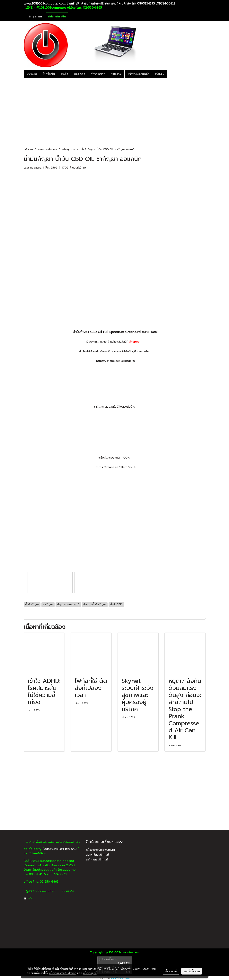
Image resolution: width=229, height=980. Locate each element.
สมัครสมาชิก (57, 16)
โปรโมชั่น (49, 74)
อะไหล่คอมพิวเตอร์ (97, 859)
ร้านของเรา (98, 74)
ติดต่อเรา (80, 74)
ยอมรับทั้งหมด (192, 971)
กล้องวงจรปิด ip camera (100, 850)
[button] (171, 74)
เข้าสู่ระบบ (35, 16)
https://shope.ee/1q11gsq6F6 (116, 361)
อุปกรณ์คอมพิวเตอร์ (98, 855)
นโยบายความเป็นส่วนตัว (62, 973)
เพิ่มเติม (160, 74)
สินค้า (65, 74)
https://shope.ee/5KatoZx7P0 (116, 467)
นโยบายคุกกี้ (90, 973)
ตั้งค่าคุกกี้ (171, 971)
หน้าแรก (32, 74)
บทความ (116, 74)
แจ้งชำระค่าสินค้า (138, 74)
